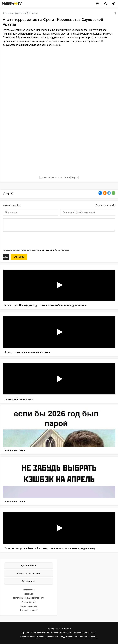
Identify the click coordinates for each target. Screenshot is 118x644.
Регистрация (29, 590)
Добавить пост (29, 565)
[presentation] (27, 240)
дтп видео (45, 177)
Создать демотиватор (28, 573)
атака (67, 177)
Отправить (19, 257)
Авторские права (29, 606)
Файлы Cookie (29, 602)
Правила (29, 594)
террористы (57, 177)
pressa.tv (20, 13)
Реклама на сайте (29, 610)
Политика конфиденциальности (29, 598)
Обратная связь (28, 637)
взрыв (75, 177)
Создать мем (28, 581)
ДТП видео (32, 13)
